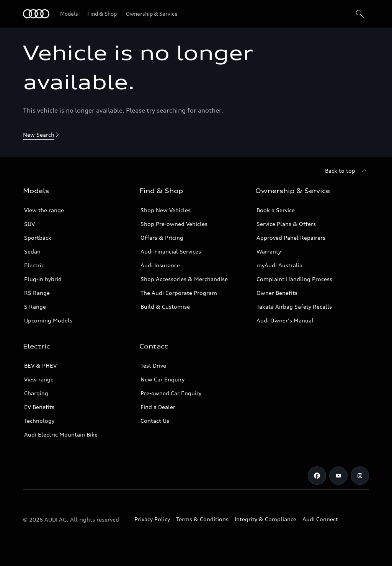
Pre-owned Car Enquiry (171, 393)
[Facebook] (317, 476)
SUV (29, 224)
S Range (35, 307)
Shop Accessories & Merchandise (184, 279)
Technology (39, 421)
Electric (34, 265)
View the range (44, 210)
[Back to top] (347, 171)
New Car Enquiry (163, 379)
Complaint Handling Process (294, 279)
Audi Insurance (160, 265)
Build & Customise (165, 307)
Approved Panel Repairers (291, 238)
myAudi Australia (279, 265)
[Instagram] (360, 476)
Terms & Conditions (202, 519)
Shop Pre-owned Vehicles (174, 224)
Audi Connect (320, 519)
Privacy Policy (152, 519)
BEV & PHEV (40, 366)
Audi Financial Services (171, 251)
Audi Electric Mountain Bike (61, 434)
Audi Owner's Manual (285, 320)
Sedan (32, 251)
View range (39, 379)
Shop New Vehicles (166, 210)
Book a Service (276, 210)
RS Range (37, 293)
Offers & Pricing (162, 238)
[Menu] (36, 14)
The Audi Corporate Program (179, 293)
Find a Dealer (158, 407)
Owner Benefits (277, 293)
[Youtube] (338, 476)
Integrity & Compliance (265, 519)
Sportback (38, 238)
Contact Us (155, 421)
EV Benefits (39, 407)
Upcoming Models (48, 320)
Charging (36, 393)
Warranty (269, 251)
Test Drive (153, 366)
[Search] (360, 14)
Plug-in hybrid (43, 279)
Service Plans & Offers (286, 224)
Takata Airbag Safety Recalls (294, 307)
